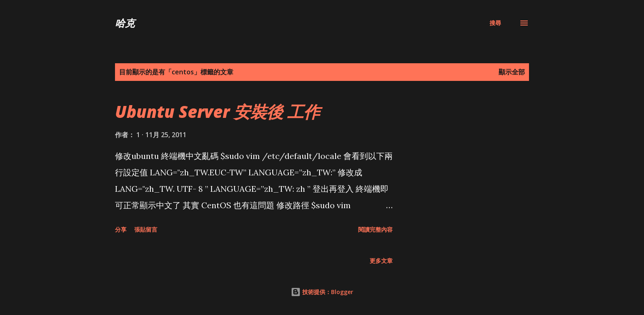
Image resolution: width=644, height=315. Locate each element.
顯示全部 (512, 72)
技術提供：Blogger (322, 292)
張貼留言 (146, 229)
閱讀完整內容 (375, 229)
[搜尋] (495, 23)
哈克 (125, 23)
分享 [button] (121, 229)
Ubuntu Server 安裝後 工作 (217, 112)
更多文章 (381, 261)
